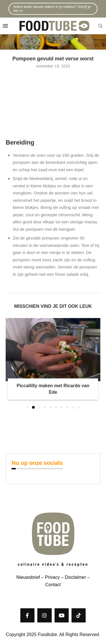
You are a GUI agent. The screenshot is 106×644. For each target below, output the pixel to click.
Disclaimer (75, 577)
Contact (53, 585)
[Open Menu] (5, 26)
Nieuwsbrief (28, 577)
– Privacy (50, 577)
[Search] (100, 26)
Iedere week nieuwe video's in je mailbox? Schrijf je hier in (52, 9)
